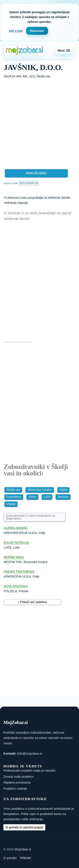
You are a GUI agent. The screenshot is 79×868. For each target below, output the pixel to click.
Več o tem (16, 31)
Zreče (32, 497)
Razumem (37, 31)
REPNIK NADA (14, 557)
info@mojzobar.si (30, 753)
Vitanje (11, 504)
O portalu (10, 858)
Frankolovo (14, 497)
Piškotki (25, 858)
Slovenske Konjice (40, 490)
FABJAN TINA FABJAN (19, 572)
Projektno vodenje (15, 789)
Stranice (63, 497)
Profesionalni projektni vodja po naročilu (29, 771)
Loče (47, 497)
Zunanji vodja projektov (19, 777)
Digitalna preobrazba (17, 782)
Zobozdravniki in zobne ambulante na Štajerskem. (31, 517)
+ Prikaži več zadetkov (32, 602)
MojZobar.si (23, 849)
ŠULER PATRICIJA (16, 543)
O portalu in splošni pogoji (24, 827)
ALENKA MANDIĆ (16, 528)
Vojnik (63, 490)
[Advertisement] (39, 120)
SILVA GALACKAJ (16, 586)
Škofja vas (13, 490)
